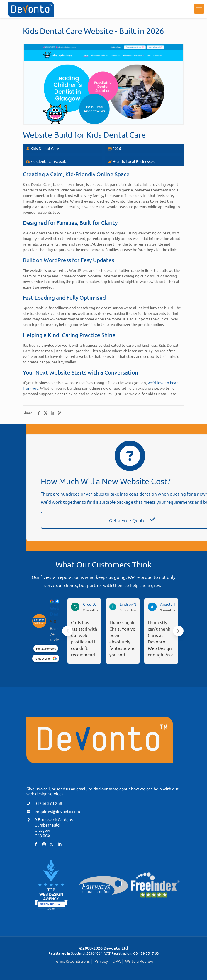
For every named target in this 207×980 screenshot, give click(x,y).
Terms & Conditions (72, 961)
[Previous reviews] (67, 631)
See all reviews (46, 648)
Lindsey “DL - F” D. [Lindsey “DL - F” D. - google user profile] (135, 604)
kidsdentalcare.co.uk (48, 161)
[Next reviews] (178, 631)
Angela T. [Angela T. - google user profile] (168, 604)
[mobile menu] (199, 9)
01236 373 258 (48, 803)
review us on (43, 658)
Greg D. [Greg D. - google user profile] (89, 604)
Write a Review (139, 961)
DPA (117, 961)
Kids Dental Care (116, 135)
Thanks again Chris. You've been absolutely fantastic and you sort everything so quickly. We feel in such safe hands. (123, 638)
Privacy (101, 961)
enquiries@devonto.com (57, 811)
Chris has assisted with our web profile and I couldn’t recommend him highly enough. (84, 638)
